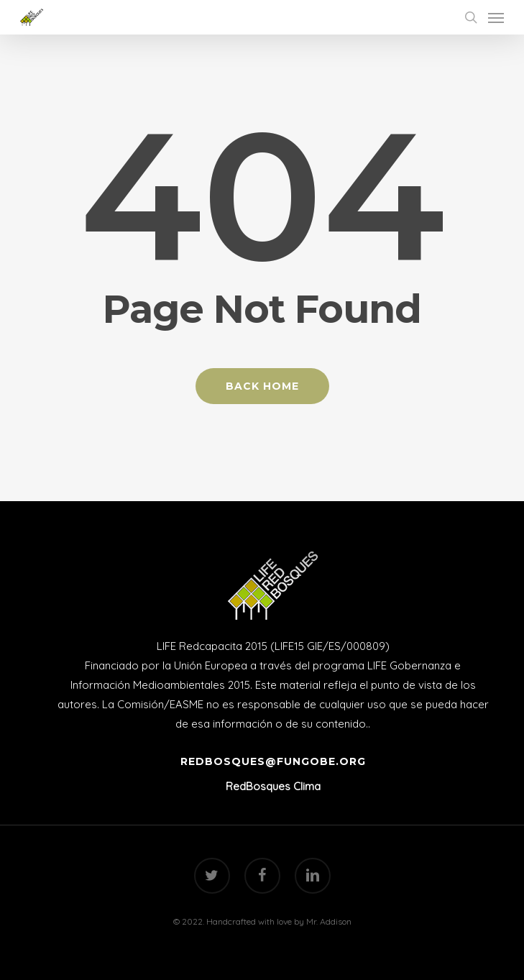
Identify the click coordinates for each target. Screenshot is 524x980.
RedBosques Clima (273, 786)
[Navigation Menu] (496, 17)
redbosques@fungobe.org (273, 761)
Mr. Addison (329, 921)
